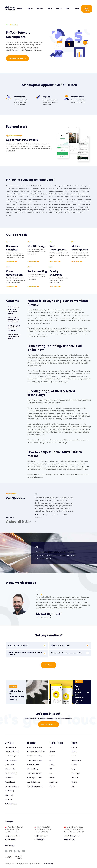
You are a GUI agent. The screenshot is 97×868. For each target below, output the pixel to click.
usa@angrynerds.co (41, 836)
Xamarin (52, 786)
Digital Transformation (34, 773)
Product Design (10, 782)
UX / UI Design (10, 765)
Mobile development (12, 756)
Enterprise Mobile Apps (35, 756)
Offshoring (8, 799)
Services (20, 9)
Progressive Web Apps (35, 760)
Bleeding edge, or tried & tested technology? (14, 328)
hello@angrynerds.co (12, 836)
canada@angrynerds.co (73, 836)
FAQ (73, 786)
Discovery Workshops (12, 786)
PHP (51, 769)
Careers (59, 9)
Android (52, 778)
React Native (54, 782)
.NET (51, 747)
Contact (76, 9)
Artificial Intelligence (12, 769)
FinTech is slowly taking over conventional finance (14, 310)
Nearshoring (9, 795)
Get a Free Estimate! (87, 9)
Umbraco (52, 752)
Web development (11, 747)
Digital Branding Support (35, 786)
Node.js (52, 765)
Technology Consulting (34, 778)
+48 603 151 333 (10, 840)
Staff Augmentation (11, 804)
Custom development (12, 752)
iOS (51, 773)
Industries (40, 9)
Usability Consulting (34, 782)
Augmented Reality (33, 765)
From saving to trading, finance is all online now (14, 320)
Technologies (76, 773)
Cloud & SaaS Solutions (35, 747)
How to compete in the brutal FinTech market (15, 336)
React (51, 760)
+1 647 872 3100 (70, 840)
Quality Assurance (11, 760)
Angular (52, 756)
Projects (30, 9)
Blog (68, 9)
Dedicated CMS (10, 778)
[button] (36, 522)
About (50, 9)
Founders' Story (77, 760)
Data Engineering (11, 773)
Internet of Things (33, 769)
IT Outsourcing (10, 791)
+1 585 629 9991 (40, 840)
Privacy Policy (49, 864)
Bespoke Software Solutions (36, 752)
